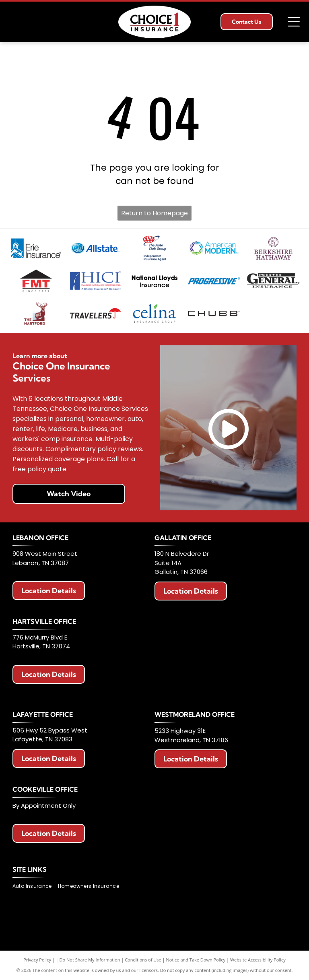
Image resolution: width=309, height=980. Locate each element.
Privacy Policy (37, 960)
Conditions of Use (143, 960)
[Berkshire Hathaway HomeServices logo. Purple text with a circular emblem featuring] (273, 248)
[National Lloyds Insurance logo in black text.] (154, 281)
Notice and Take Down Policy (196, 960)
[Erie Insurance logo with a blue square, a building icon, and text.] (36, 248)
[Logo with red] (36, 281)
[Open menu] (294, 22)
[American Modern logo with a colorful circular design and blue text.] (214, 248)
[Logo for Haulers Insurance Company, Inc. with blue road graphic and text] (95, 281)
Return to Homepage (154, 213)
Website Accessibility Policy (258, 960)
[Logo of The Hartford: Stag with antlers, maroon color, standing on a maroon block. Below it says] (36, 313)
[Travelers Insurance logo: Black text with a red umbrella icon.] (95, 313)
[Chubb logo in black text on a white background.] (214, 313)
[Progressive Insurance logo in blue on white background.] (214, 281)
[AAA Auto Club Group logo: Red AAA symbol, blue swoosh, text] (154, 248)
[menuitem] (35, 886)
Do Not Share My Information (90, 960)
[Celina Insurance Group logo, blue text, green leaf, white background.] (154, 313)
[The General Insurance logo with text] (273, 281)
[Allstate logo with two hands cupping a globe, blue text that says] (95, 248)
